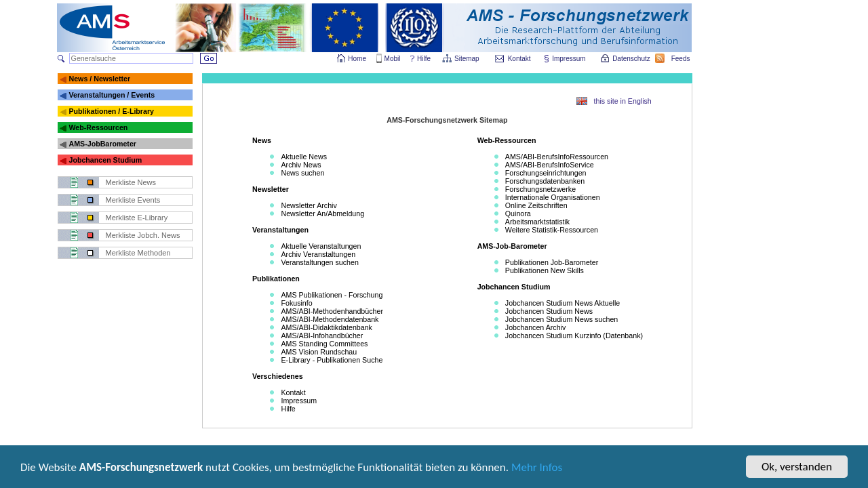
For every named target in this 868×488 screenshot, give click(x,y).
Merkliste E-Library (137, 218)
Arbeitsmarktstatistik (537, 222)
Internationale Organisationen (553, 197)
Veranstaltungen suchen (319, 262)
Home (357, 59)
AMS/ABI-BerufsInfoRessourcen (557, 157)
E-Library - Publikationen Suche (332, 360)
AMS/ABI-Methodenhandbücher (332, 311)
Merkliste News (131, 182)
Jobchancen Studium (105, 160)
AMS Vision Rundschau (319, 352)
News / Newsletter (99, 79)
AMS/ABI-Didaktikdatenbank (326, 327)
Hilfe (424, 59)
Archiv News (301, 165)
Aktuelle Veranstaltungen (321, 246)
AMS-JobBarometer (102, 144)
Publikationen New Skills (545, 270)
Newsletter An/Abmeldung (322, 213)
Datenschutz (632, 59)
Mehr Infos (537, 469)
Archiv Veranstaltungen (318, 254)
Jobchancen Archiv (535, 327)
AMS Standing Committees (324, 344)
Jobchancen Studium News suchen (561, 319)
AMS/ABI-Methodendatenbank (330, 319)
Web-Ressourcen (98, 127)
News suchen (302, 173)
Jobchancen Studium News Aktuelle (563, 303)
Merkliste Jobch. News (143, 235)
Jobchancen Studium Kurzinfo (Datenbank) (574, 335)
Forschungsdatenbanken (545, 181)
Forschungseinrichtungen (546, 173)
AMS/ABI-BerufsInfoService (550, 165)
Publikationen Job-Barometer (552, 262)
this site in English (623, 101)
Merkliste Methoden (138, 253)
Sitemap (468, 59)
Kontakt (519, 59)
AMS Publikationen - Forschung (332, 295)
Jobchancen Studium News (549, 311)
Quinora (518, 213)
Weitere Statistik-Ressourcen (552, 230)
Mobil (393, 59)
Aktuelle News (304, 157)
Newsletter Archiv (309, 205)
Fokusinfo (296, 303)
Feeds (682, 59)
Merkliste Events (133, 200)
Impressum (569, 59)
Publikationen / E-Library (111, 111)
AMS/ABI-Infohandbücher (322, 335)
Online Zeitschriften (536, 205)
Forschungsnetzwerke (540, 189)
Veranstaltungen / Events (112, 95)
